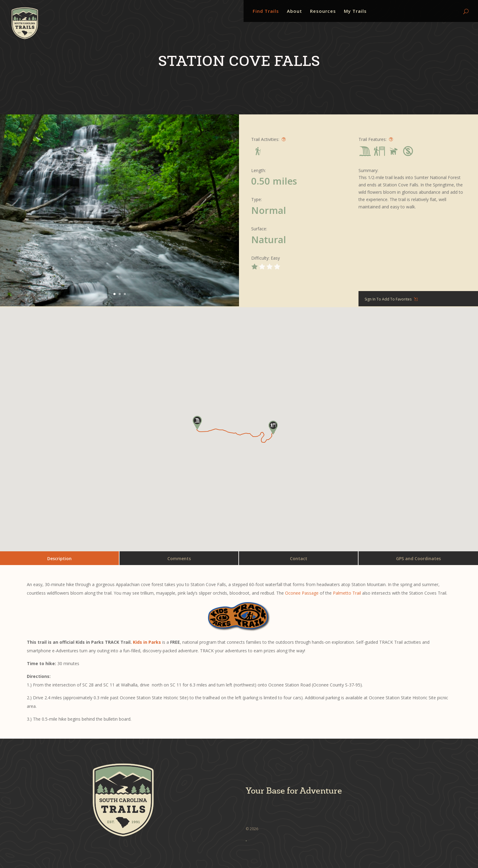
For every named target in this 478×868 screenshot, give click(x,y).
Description (59, 558)
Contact (299, 558)
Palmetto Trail (347, 593)
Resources (323, 11)
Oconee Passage (302, 593)
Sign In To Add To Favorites (388, 299)
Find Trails (266, 11)
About (294, 11)
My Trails (355, 11)
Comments (179, 558)
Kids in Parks (147, 642)
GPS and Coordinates (418, 558)
